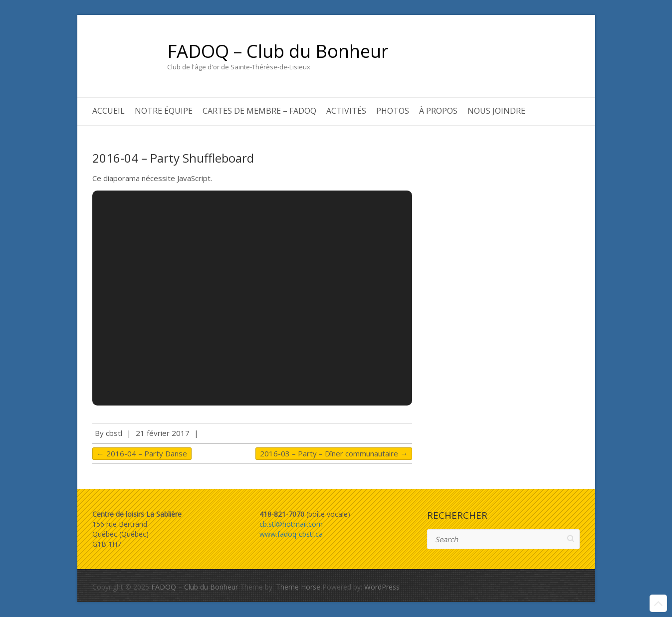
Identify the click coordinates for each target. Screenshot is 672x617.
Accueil (109, 111)
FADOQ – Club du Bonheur (278, 51)
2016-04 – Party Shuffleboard (173, 158)
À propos (438, 111)
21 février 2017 (163, 433)
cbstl (114, 433)
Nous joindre (496, 111)
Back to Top (658, 603)
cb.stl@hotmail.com (291, 524)
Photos (393, 111)
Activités (346, 111)
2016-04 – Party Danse (142, 453)
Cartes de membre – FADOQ (259, 111)
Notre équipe (164, 111)
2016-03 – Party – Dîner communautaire (334, 453)
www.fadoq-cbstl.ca (291, 534)
